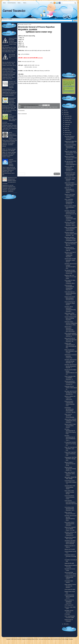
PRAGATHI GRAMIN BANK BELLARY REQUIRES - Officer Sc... (71, 244)
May (66, 128)
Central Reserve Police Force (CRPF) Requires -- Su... (71, 482)
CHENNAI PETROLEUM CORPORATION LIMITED (70, 577)
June (66, 126)
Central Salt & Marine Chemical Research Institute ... (70, 497)
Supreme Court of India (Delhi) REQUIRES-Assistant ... (70, 196)
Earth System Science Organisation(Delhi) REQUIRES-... (70, 524)
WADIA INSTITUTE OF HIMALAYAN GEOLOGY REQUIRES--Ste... (71, 340)
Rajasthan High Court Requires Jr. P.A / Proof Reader (70, 277)
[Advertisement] (39, 159)
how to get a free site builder (45, 639)
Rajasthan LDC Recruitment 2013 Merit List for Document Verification (13, 85)
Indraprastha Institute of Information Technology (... (70, 556)
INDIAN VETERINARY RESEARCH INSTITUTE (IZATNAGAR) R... (71, 158)
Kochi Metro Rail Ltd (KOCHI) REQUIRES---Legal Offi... (70, 249)
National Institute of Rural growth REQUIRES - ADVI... (70, 207)
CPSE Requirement (69, 605)
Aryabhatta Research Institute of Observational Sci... (71, 388)
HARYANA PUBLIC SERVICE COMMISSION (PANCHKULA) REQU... (71, 323)
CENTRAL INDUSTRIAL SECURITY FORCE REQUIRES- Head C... (70, 224)
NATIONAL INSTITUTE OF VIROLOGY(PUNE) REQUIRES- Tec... (71, 361)
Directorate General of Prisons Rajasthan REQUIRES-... (70, 138)
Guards (47, 107)
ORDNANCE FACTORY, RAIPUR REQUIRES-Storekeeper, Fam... (70, 174)
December (67, 116)
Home (4, 3)
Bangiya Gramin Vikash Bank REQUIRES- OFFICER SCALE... (70, 298)
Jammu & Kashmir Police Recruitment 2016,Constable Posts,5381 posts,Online (9, 70)
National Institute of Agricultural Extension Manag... (70, 464)
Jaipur (50, 107)
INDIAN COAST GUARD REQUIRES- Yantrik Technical (70, 179)
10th (25, 107)
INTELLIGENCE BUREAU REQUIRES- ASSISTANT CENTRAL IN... (71, 335)
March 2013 (55, 107)
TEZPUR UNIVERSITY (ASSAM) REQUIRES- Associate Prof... (70, 383)
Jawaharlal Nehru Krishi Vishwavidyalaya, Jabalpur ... (70, 487)
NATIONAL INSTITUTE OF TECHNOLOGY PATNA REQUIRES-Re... (71, 393)
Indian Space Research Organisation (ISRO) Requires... (70, 474)
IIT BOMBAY (67, 614)
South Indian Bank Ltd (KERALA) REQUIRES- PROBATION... (70, 293)
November (67, 118)
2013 (65, 114)
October (67, 120)
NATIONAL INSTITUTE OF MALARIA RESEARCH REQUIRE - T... (71, 366)
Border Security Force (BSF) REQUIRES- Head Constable (71, 351)
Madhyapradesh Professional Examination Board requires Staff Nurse (12, 101)
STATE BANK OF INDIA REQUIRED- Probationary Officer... (70, 282)
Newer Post (22, 174)
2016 (65, 112)
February (67, 132)
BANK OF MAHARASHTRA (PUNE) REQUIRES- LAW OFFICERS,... (71, 229)
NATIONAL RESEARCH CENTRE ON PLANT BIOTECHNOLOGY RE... (71, 212)
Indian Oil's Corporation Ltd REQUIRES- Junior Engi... (71, 449)
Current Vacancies (12, 3)
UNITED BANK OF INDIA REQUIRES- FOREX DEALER (70, 260)
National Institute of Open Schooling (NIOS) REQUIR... (70, 426)
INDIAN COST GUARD (70, 549)
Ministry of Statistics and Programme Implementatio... (70, 398)
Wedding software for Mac (33, 639)
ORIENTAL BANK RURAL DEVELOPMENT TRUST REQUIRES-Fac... (71, 153)
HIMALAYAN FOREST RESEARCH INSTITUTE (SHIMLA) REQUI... (71, 184)
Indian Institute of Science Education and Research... (70, 586)
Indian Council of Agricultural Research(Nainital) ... (70, 416)
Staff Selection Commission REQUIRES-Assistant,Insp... (71, 356)
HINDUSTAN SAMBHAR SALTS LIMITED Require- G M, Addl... (70, 529)
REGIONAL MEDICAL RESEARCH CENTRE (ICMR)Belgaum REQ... (70, 239)
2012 (65, 624)
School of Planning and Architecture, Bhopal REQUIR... (70, 303)
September (67, 122)
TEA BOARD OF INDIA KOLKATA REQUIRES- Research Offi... (70, 272)
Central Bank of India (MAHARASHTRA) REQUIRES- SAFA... (70, 509)
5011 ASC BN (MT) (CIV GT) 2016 (12, 56)
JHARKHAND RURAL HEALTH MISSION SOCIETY (69, 597)
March (66, 130)
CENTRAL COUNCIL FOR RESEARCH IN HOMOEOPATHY (70, 534)
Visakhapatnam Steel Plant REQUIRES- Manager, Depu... (71, 459)
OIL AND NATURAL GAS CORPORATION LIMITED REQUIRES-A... (71, 163)
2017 (65, 110)
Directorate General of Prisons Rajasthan (36, 107)
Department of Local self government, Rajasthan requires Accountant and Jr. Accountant (10, 181)
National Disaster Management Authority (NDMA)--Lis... (70, 469)
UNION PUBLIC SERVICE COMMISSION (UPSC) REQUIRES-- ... (70, 421)
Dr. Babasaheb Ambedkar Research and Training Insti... (70, 444)
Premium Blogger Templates (67, 639)
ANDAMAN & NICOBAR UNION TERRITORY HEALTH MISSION (70, 542)
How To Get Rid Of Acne (56, 639)
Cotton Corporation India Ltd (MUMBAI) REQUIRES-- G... (70, 378)
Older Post (57, 174)
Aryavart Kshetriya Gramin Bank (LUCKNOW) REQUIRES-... (70, 318)
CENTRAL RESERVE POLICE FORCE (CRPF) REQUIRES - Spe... (71, 234)
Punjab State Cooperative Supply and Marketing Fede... (70, 454)
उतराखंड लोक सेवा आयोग (69, 563)
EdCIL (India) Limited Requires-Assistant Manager (69, 492)
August (67, 124)
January (67, 134)
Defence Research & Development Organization (69, 602)
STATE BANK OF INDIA (70, 589)
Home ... (20, 3)
